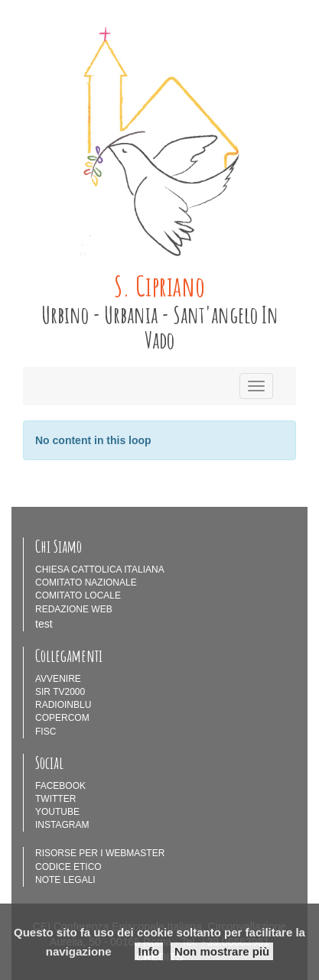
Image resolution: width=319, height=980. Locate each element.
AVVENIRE (58, 679)
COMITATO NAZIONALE (86, 582)
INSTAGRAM (62, 825)
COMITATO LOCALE (78, 595)
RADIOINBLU (63, 705)
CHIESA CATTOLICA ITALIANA (100, 570)
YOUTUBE (57, 812)
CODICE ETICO (68, 867)
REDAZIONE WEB (74, 609)
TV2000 (69, 692)
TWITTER (55, 799)
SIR (43, 692)
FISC (46, 732)
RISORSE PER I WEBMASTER (100, 853)
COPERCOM (62, 718)
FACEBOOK (60, 786)
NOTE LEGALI (65, 880)
